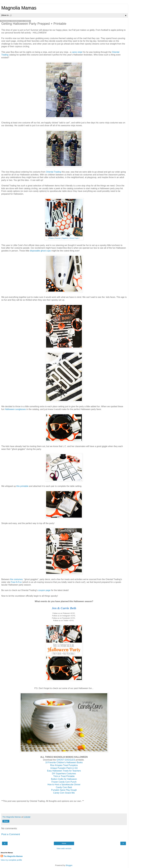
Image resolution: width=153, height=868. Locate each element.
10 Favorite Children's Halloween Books (64, 762)
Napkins (65, 238)
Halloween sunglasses (15, 409)
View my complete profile (11, 860)
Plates (51, 238)
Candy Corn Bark (64, 787)
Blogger (69, 865)
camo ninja (77, 52)
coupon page (44, 590)
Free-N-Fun (16, 582)
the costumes (16, 579)
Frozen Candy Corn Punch (64, 782)
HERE (73, 613)
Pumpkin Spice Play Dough (64, 790)
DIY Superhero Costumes (64, 774)
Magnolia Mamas (19, 8)
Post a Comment (11, 834)
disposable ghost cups (40, 251)
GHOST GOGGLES (66, 760)
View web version (64, 848)
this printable (22, 486)
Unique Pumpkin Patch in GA (64, 768)
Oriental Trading (54, 172)
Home (64, 843)
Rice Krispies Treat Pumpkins (64, 765)
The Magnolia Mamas (13, 856)
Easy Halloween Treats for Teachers (64, 771)
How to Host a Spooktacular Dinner (64, 785)
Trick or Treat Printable (64, 776)
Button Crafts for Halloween (64, 779)
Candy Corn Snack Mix (64, 793)
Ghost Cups (74, 238)
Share (6, 821)
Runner (58, 238)
